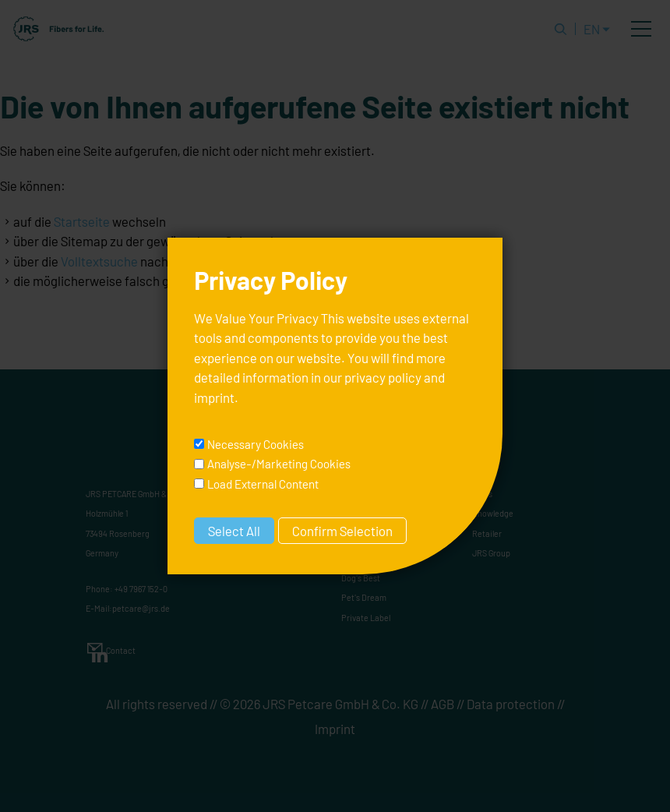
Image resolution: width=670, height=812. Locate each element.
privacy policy (383, 377)
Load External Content (263, 484)
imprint (214, 397)
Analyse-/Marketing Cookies (279, 464)
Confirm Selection (342, 531)
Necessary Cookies (256, 444)
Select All (234, 531)
